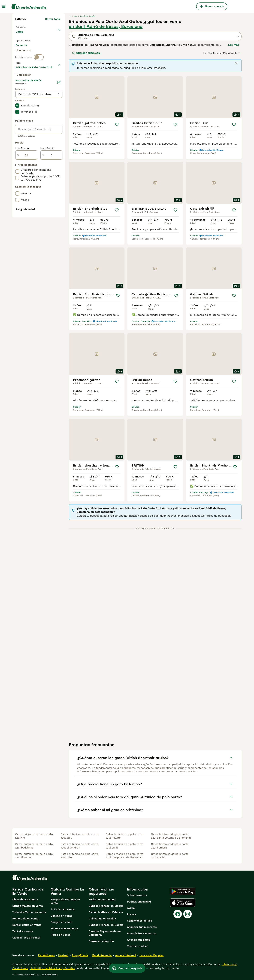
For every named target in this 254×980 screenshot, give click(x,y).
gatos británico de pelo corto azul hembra (170, 846)
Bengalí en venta (61, 922)
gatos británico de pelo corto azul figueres (34, 856)
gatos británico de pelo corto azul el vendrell (79, 846)
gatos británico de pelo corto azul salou (79, 856)
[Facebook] (178, 914)
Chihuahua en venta (25, 900)
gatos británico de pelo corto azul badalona (34, 846)
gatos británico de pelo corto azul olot (79, 836)
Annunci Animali (126, 955)
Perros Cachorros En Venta (28, 891)
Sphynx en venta (61, 916)
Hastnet (63, 955)
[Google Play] (182, 891)
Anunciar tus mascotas (142, 927)
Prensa (131, 914)
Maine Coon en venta (64, 928)
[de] (26, 252)
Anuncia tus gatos (139, 940)
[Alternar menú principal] (4, 6)
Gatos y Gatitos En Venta (67, 891)
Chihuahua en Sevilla (102, 919)
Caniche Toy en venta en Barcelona (105, 933)
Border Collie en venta (27, 925)
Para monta (26, 60)
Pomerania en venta (25, 919)
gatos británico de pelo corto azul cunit (124, 846)
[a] (51, 252)
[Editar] (59, 179)
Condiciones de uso (140, 921)
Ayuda (131, 908)
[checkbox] (17, 99)
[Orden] (222, 53)
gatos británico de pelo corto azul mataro (124, 836)
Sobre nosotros (137, 895)
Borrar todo (53, 19)
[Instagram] (188, 914)
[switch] (39, 73)
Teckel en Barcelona (102, 900)
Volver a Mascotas (28, 27)
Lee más (234, 45)
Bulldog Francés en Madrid (106, 906)
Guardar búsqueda (86, 53)
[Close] (236, 63)
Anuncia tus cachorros (141, 933)
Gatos (20, 35)
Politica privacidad (139, 902)
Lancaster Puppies (152, 955)
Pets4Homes (46, 955)
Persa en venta (60, 935)
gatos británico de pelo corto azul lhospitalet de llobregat (124, 856)
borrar (56, 81)
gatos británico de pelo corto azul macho (170, 856)
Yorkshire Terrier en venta (29, 912)
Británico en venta (62, 909)
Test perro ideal (137, 946)
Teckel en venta (23, 931)
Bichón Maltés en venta (28, 906)
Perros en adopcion (101, 941)
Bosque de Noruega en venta (65, 901)
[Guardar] (117, 124)
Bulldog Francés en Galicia (106, 925)
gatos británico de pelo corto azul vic (34, 836)
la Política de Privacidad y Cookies (52, 968)
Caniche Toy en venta (26, 938)
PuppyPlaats (80, 955)
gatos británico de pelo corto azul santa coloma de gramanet (171, 836)
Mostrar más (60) (49, 163)
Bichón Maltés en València (106, 912)
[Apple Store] (183, 903)
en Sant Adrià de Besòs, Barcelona (106, 26)
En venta (24, 52)
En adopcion (46, 52)
